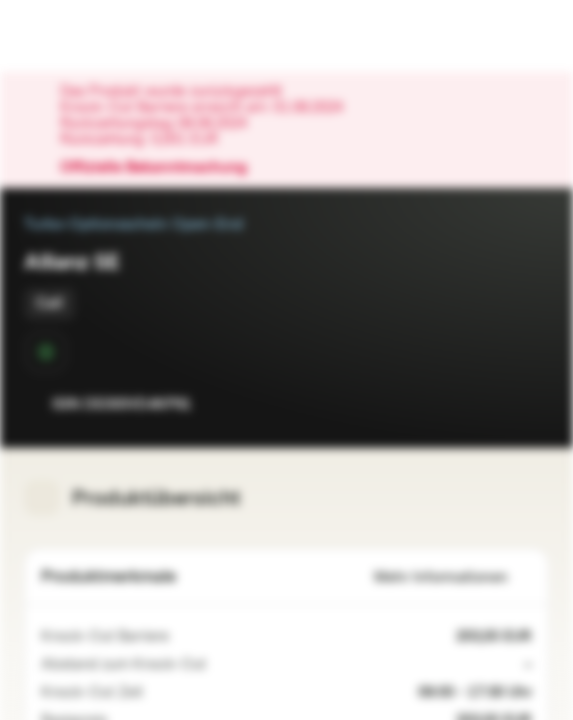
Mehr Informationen (453, 577)
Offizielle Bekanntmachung (163, 168)
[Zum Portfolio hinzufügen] (529, 404)
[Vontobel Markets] (78, 36)
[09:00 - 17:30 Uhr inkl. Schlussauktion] (155, 693)
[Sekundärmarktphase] (46, 352)
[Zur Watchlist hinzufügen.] (489, 404)
